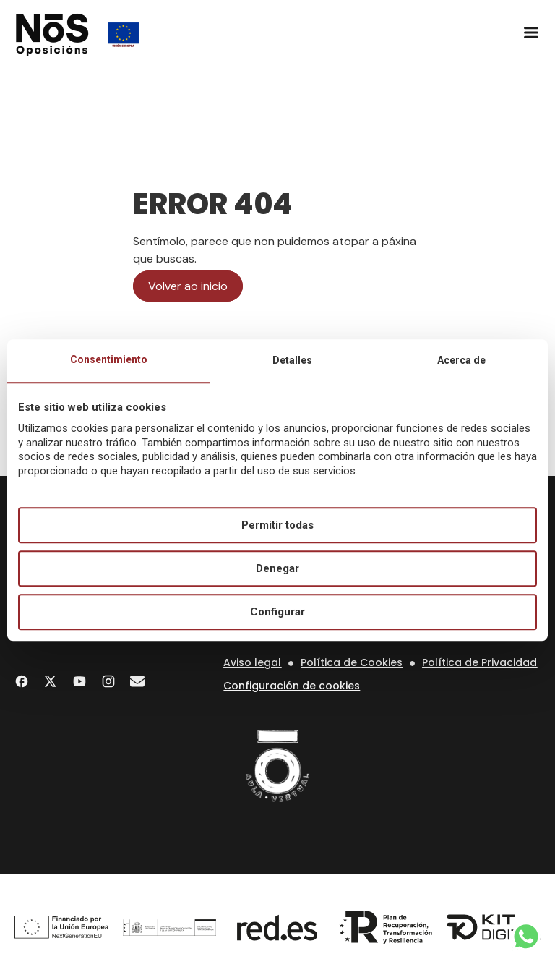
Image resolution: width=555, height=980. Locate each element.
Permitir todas (277, 525)
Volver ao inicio (188, 286)
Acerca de (461, 360)
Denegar (277, 568)
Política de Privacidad (479, 662)
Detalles (292, 360)
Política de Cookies (352, 662)
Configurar (277, 612)
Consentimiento (109, 359)
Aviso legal (252, 662)
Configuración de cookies (292, 686)
